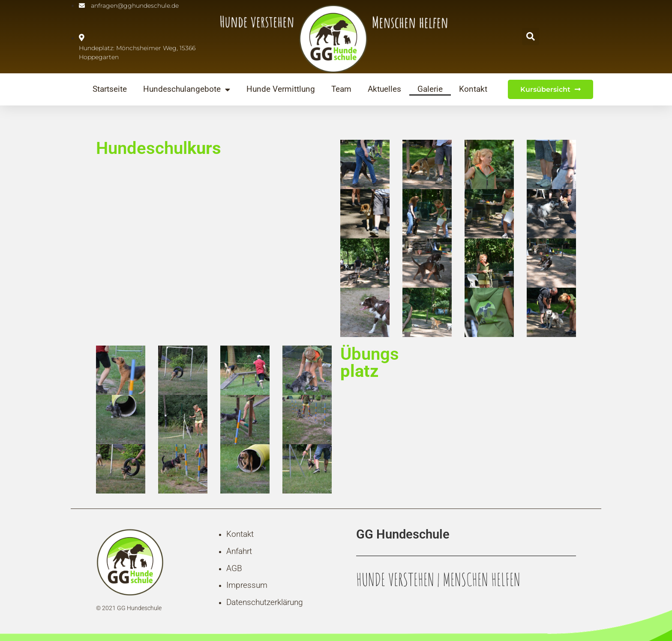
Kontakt (473, 89)
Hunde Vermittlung (281, 89)
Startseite (110, 89)
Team (341, 89)
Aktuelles (384, 89)
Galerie (430, 89)
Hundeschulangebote (187, 90)
